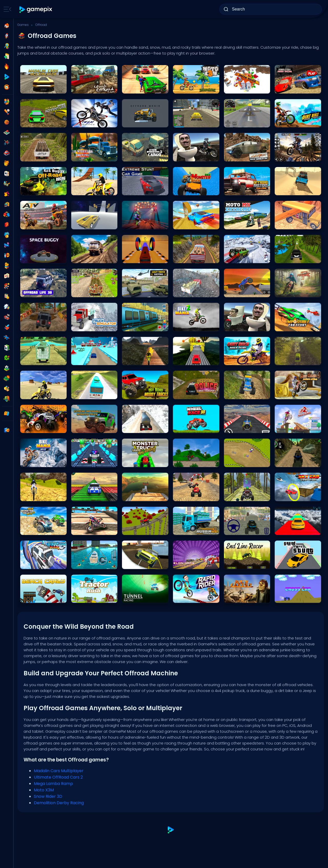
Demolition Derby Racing (59, 803)
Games (23, 25)
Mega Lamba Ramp (53, 784)
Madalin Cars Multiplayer (59, 771)
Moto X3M (44, 790)
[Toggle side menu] (6, 9)
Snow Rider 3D (48, 796)
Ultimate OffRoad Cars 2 (58, 777)
